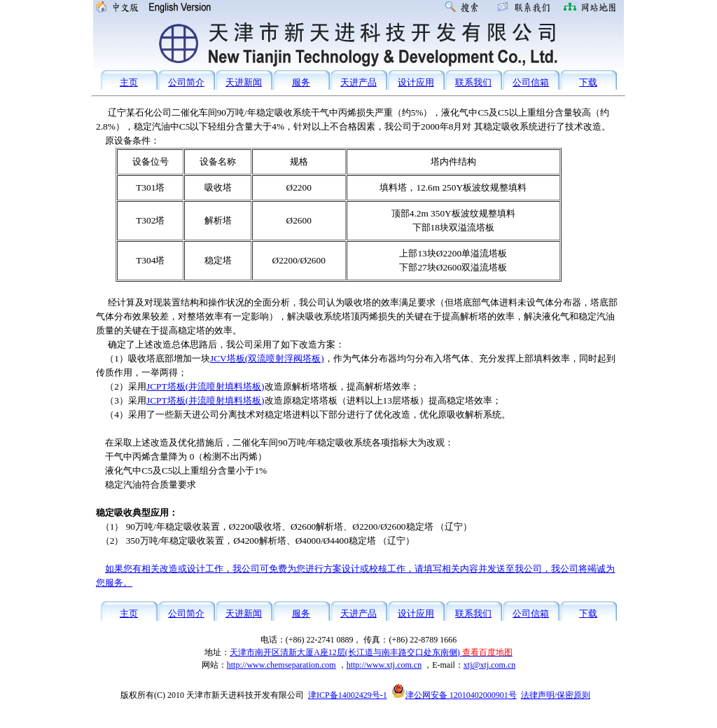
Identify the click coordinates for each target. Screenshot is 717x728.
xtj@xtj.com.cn (489, 665)
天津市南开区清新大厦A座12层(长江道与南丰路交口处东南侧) (371, 652)
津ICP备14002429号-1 (348, 695)
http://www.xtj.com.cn (384, 665)
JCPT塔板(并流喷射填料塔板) (206, 386)
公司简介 (186, 82)
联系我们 (473, 82)
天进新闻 (244, 82)
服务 (301, 82)
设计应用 (416, 82)
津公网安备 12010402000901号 (454, 695)
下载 (588, 82)
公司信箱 (531, 82)
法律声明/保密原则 (556, 695)
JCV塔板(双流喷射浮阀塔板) (267, 358)
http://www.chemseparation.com (281, 665)
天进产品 (358, 82)
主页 (129, 82)
